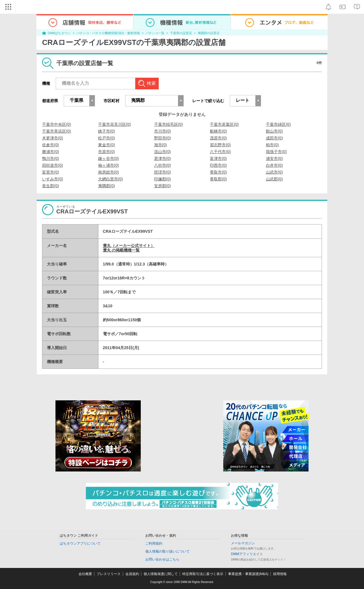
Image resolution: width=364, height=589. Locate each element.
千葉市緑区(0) (278, 124)
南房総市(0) (108, 172)
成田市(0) (274, 138)
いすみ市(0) (52, 179)
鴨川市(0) (50, 158)
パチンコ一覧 (155, 33)
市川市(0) (163, 131)
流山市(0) (163, 152)
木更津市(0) (52, 138)
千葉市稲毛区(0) (168, 124)
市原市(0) (106, 152)
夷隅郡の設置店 (209, 33)
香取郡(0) (218, 179)
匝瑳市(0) (163, 172)
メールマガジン (243, 543)
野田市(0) (163, 138)
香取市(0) (218, 172)
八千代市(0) (220, 152)
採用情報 (280, 574)
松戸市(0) (106, 138)
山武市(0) (274, 172)
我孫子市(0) (276, 152)
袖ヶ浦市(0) (108, 165)
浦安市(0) (274, 158)
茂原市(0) (218, 138)
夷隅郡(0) (106, 186)
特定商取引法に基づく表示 (203, 574)
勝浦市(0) (50, 152)
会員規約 (132, 574)
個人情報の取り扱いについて (167, 551)
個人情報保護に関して (161, 574)
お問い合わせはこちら (162, 559)
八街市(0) (163, 165)
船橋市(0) (218, 131)
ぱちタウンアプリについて (80, 543)
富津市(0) (218, 158)
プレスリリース (109, 574)
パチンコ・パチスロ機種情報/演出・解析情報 (108, 33)
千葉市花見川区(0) (114, 124)
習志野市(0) (220, 145)
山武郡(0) (274, 179)
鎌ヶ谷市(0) (108, 158)
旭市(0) (161, 145)
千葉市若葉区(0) (224, 124)
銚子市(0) (106, 131)
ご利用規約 (154, 543)
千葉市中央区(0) (56, 124)
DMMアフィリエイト (247, 554)
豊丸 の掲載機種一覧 (121, 250)
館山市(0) (274, 131)
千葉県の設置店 (181, 33)
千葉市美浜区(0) (56, 131)
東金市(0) (106, 145)
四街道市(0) (52, 165)
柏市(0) (272, 145)
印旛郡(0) (163, 179)
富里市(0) (50, 172)
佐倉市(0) (50, 145)
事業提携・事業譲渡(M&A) (248, 574)
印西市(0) (218, 165)
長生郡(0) (50, 186)
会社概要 (85, 574)
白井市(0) (274, 165)
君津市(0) (163, 158)
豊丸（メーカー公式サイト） (129, 246)
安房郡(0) (163, 186)
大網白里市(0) (110, 179)
